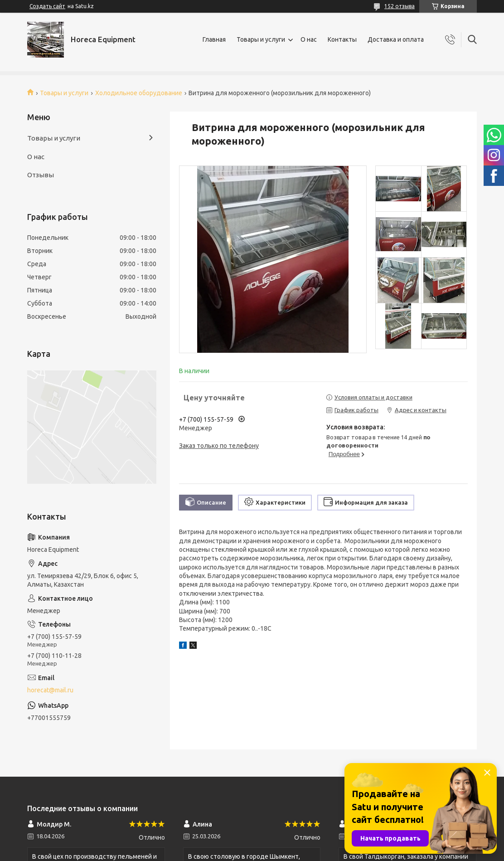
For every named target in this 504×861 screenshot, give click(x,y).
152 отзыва (400, 6)
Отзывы (41, 175)
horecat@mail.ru (50, 690)
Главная (214, 39)
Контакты (342, 39)
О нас (309, 39)
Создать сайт (47, 6)
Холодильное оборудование (139, 93)
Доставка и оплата (396, 39)
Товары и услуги (261, 39)
